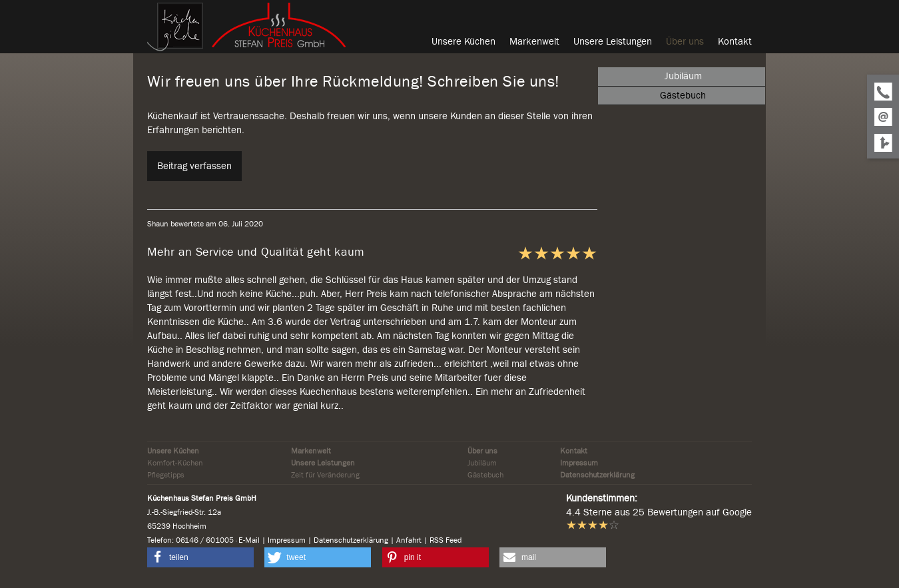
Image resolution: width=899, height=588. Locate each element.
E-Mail (249, 540)
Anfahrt (409, 540)
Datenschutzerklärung (597, 475)
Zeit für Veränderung (325, 475)
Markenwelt (311, 451)
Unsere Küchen (173, 451)
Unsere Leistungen (323, 463)
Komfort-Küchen (175, 463)
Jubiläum (482, 463)
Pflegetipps (166, 475)
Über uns (482, 451)
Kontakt (574, 451)
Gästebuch (485, 475)
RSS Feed (446, 540)
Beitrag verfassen (194, 166)
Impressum (579, 463)
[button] (200, 557)
